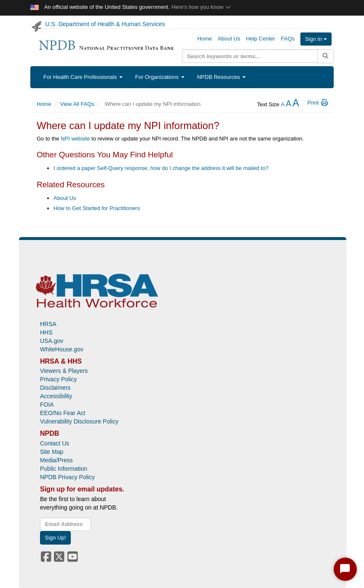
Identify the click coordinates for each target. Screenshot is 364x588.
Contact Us (55, 443)
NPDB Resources (221, 77)
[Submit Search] (325, 56)
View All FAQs (77, 104)
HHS (46, 332)
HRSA (48, 324)
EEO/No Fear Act (63, 413)
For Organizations (160, 77)
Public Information (64, 469)
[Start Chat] (345, 569)
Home (44, 104)
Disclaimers (55, 388)
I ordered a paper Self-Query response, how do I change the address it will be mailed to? (161, 168)
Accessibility (56, 396)
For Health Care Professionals (83, 77)
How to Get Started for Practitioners (97, 208)
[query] (250, 56)
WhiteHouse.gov (62, 349)
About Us (65, 198)
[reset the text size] (288, 104)
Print (318, 103)
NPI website (75, 139)
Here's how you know (202, 7)
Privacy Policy (58, 379)
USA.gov (52, 341)
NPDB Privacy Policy (67, 477)
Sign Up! (56, 538)
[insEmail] (66, 524)
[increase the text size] (296, 104)
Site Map (52, 452)
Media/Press (56, 460)
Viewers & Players (64, 371)
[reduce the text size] (283, 104)
